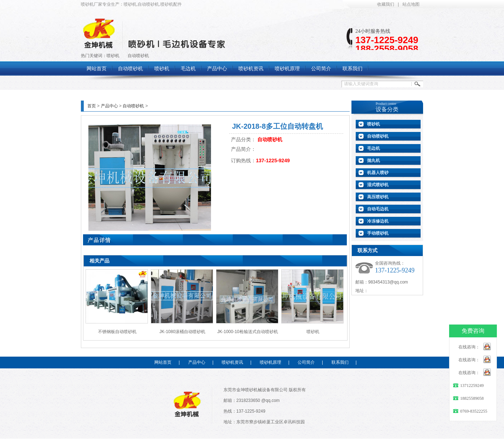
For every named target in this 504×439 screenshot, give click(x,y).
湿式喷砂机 (378, 185)
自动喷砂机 (138, 56)
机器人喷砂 (378, 173)
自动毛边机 (378, 209)
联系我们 (340, 362)
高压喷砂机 (378, 197)
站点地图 (411, 4)
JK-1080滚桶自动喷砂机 (182, 332)
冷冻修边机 (378, 221)
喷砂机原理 (271, 362)
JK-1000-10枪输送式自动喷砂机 (247, 332)
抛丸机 (374, 160)
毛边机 (374, 148)
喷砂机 (113, 56)
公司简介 (306, 362)
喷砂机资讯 (232, 362)
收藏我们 (386, 4)
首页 (92, 106)
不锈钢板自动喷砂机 (117, 332)
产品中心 (109, 106)
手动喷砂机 (378, 233)
